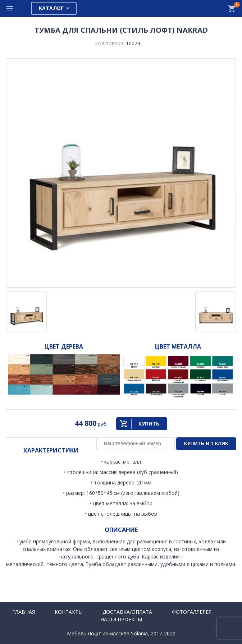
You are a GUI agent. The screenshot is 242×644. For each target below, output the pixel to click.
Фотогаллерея (192, 612)
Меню (10, 8)
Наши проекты (121, 619)
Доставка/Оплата (127, 612)
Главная (24, 612)
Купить (149, 424)
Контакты (69, 612)
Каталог (51, 8)
